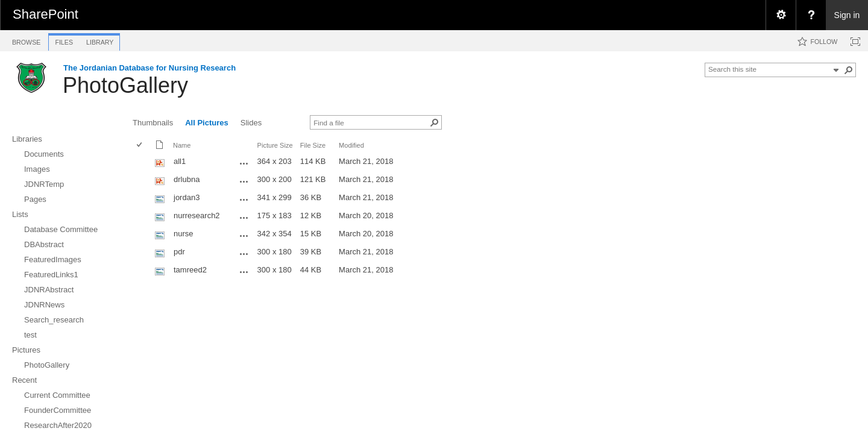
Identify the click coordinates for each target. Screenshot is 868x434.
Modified (351, 145)
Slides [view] (251, 123)
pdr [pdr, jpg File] (179, 252)
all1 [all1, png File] (180, 161)
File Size (313, 145)
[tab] (26, 40)
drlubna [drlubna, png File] (187, 179)
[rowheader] (142, 163)
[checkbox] (140, 146)
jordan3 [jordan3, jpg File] (187, 197)
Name (182, 145)
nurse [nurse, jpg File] (184, 234)
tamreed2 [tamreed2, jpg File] (190, 270)
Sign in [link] (847, 15)
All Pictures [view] (207, 123)
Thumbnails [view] (153, 123)
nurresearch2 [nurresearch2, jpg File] (197, 215)
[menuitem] (781, 15)
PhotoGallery (125, 85)
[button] (849, 70)
